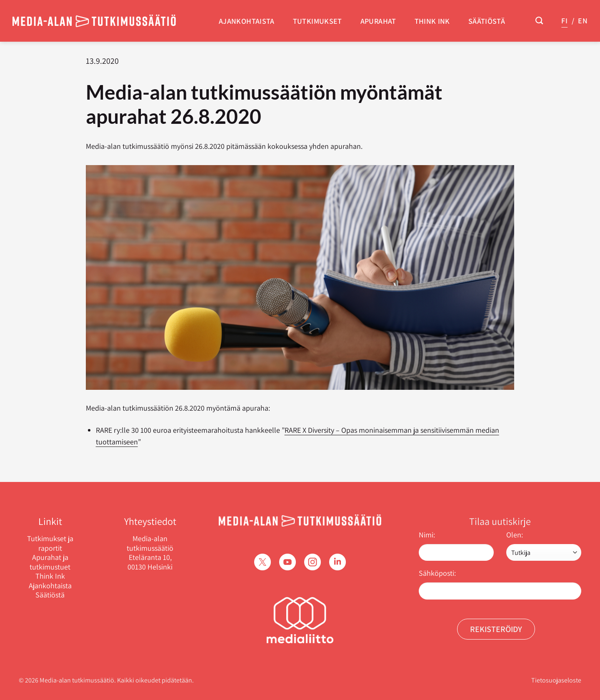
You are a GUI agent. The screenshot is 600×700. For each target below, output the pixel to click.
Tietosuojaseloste (556, 680)
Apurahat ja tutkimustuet (50, 562)
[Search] (539, 21)
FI (564, 21)
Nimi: (427, 535)
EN (583, 21)
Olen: (515, 535)
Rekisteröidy (496, 629)
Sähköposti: (437, 573)
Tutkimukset (317, 21)
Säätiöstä (487, 21)
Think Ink (432, 21)
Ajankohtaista (247, 21)
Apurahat (378, 21)
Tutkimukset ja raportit (50, 543)
